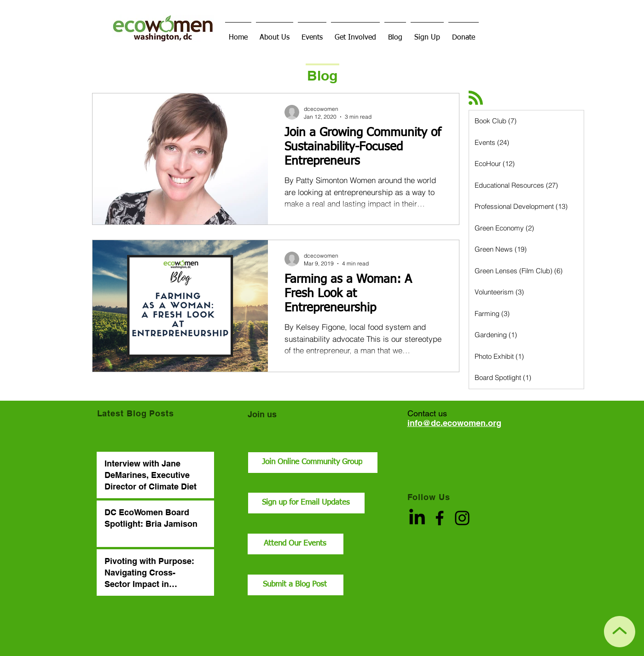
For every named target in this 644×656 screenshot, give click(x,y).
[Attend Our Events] (296, 544)
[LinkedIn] (417, 518)
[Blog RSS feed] (476, 98)
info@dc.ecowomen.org (454, 423)
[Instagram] (462, 518)
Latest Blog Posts (136, 413)
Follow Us (429, 497)
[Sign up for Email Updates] (306, 503)
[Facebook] (440, 518)
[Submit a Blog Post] (296, 585)
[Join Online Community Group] (313, 463)
